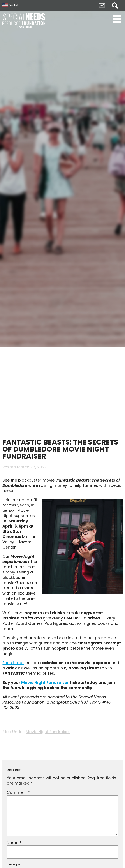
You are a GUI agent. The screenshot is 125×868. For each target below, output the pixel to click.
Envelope (102, 5)
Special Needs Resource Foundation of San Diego (24, 21)
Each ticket (13, 663)
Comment (18, 792)
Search (115, 5)
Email (13, 865)
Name (14, 843)
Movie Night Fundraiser (45, 682)
